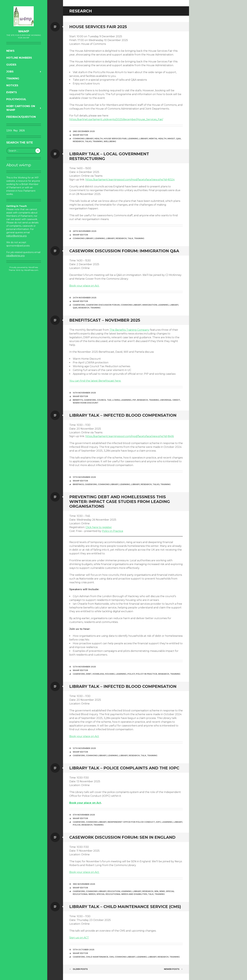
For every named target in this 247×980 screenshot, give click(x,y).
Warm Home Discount (86, 403)
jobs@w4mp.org (15, 256)
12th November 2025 (84, 667)
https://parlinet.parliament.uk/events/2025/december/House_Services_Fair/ (116, 119)
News (10, 51)
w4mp (24, 31)
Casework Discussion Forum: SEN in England (122, 837)
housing (110, 674)
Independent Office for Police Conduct (131, 822)
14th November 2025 (84, 393)
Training (13, 79)
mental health (158, 139)
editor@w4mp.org (16, 236)
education (114, 891)
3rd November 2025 (84, 884)
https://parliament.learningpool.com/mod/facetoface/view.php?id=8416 (130, 436)
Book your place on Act (84, 736)
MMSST (171, 139)
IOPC (158, 822)
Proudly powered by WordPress (24, 267)
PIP (134, 400)
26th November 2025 (85, 231)
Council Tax (104, 400)
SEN (156, 891)
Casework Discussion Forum (103, 305)
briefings (78, 484)
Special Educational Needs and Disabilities (122, 894)
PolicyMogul (16, 99)
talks (88, 141)
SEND (162, 891)
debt (89, 674)
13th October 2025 (83, 950)
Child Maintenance (97, 957)
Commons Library (83, 139)
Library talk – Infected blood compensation (123, 686)
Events (12, 92)
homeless (98, 674)
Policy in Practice (113, 531)
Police (77, 825)
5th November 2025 (84, 815)
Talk (130, 238)
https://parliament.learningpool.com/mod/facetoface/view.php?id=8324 (130, 180)
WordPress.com (31, 270)
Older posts (78, 969)
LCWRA (116, 400)
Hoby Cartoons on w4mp (21, 108)
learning (133, 139)
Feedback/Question (21, 117)
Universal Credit (170, 400)
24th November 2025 (85, 298)
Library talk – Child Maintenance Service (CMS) (125, 907)
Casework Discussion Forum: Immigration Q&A (124, 251)
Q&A (178, 139)
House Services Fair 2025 (98, 27)
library (144, 139)
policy (131, 674)
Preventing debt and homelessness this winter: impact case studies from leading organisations (120, 502)
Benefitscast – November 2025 (105, 320)
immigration (150, 305)
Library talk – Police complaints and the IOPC (124, 768)
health (99, 139)
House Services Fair (115, 139)
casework (79, 305)
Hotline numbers (19, 58)
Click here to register (99, 527)
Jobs (10, 72)
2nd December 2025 (84, 131)
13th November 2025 (84, 477)
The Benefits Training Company (129, 330)
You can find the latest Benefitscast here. (95, 381)
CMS (111, 957)
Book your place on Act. (84, 286)
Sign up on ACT (79, 938)
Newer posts (173, 969)
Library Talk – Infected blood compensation (123, 415)
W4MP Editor (80, 135)
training (98, 141)
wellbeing (110, 141)
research (78, 141)
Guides (11, 65)
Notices (12, 85)
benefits (78, 400)
